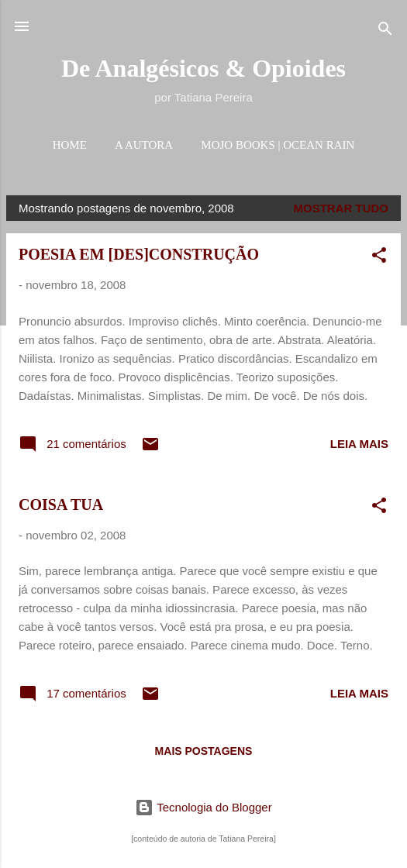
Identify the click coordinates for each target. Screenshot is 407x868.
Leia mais (359, 444)
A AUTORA (144, 145)
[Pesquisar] (385, 31)
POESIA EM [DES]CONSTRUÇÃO (139, 254)
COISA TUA (61, 505)
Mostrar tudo (341, 208)
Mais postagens (204, 751)
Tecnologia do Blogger (203, 807)
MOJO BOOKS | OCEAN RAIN (278, 145)
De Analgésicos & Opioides (203, 68)
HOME (70, 145)
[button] (379, 258)
